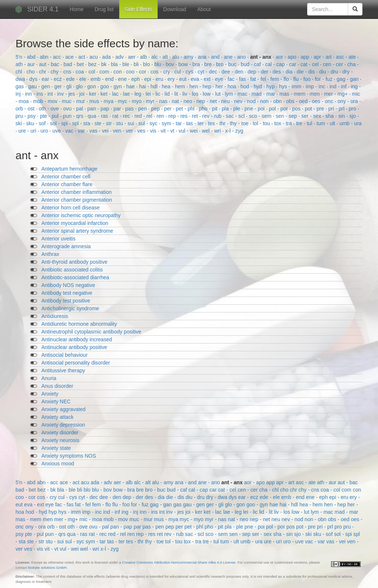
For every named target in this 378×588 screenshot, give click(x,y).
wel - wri (212, 131)
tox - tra (284, 123)
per (168, 109)
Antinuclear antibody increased (77, 339)
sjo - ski (304, 534)
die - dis (307, 72)
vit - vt (168, 131)
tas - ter (195, 123)
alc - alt (160, 57)
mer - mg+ (337, 94)
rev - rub (213, 116)
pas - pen (137, 109)
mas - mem (293, 94)
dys (34, 79)
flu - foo (303, 79)
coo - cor (137, 72)
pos (297, 109)
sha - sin (336, 116)
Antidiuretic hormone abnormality (79, 324)
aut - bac (50, 64)
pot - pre (315, 109)
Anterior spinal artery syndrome (77, 231)
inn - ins (35, 94)
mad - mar (264, 94)
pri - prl (337, 109)
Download (175, 9)
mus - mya (102, 101)
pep (156, 109)
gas (20, 86)
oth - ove (49, 109)
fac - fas (237, 79)
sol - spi (59, 123)
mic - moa (91, 519)
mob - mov (46, 101)
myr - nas (157, 101)
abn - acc (51, 57)
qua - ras (98, 116)
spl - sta (82, 123)
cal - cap (276, 64)
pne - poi (255, 109)
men (315, 94)
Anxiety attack (57, 417)
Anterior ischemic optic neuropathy (81, 215)
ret (196, 116)
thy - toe (240, 123)
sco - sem (261, 116)
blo (147, 64)
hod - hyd (252, 86)
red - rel (144, 116)
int (51, 94)
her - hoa (227, 86)
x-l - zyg (234, 131)
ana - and (209, 57)
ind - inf (339, 86)
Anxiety (50, 394)
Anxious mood (58, 464)
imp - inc (316, 86)
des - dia (283, 72)
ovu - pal (74, 109)
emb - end (103, 79)
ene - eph (130, 79)
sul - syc (149, 123)
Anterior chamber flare (67, 184)
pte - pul (50, 116)
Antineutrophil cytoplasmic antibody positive (91, 332)
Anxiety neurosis (60, 440)
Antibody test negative (67, 293)
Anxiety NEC (56, 401)
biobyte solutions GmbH (47, 568)
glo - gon (86, 86)
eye (220, 79)
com (105, 72)
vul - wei (189, 131)
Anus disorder (57, 386)
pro (353, 109)
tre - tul (305, 123)
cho (31, 72)
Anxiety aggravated (63, 409)
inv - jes (67, 94)
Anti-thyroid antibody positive (74, 262)
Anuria (49, 378)
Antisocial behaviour (64, 355)
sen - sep (287, 116)
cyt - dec (208, 72)
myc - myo (130, 101)
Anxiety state (56, 448)
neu (226, 101)
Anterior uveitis (59, 239)
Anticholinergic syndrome (70, 308)
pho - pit (209, 109)
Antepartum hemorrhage (69, 169)
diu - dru (329, 72)
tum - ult (326, 123)
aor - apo (287, 57)
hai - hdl (149, 86)
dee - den (233, 72)
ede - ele (77, 79)
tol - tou (262, 123)
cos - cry (161, 72)
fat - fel (259, 79)
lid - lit (172, 94)
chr (43, 72)
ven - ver (124, 131)
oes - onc (323, 101)
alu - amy (183, 57)
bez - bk (98, 64)
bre (209, 64)
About (204, 9)
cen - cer (334, 64)
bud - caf (251, 64)
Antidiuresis (55, 316)
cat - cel (310, 64)
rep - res (179, 116)
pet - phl (186, 109)
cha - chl (270, 490)
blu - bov (165, 64)
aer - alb (138, 57)
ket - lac (110, 94)
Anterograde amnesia (66, 246)
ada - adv (114, 57)
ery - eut (178, 79)
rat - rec (122, 116)
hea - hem (174, 86)
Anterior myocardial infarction (75, 223)
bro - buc (227, 64)
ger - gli (64, 86)
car (293, 64)
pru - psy (26, 116)
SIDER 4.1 (43, 9)
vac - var (76, 131)
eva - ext (202, 79)
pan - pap (99, 109)
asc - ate (347, 57)
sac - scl (236, 116)
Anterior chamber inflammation (77, 192)
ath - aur (26, 64)
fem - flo (280, 79)
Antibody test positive (66, 301)
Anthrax (50, 254)
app (305, 57)
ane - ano (236, 57)
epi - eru (154, 79)
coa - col (86, 72)
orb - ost (26, 109)
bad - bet (74, 64)
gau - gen (40, 86)
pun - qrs (74, 116)
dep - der (259, 72)
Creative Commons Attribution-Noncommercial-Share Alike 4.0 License (179, 562)
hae (131, 86)
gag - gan (348, 79)
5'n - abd (26, 57)
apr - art (323, 57)
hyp (271, 86)
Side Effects (138, 9)
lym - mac (237, 94)
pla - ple (232, 109)
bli (137, 64)
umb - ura (351, 123)
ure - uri (28, 131)
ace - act (76, 57)
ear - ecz (52, 79)
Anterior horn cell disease (71, 208)
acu (94, 57)
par (118, 109)
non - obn (272, 101)
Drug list (104, 9)
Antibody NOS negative (68, 285)
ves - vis (147, 131)
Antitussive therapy (63, 370)
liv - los (191, 94)
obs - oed (298, 101)
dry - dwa (217, 497)
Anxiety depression (63, 425)
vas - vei (100, 131)
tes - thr (217, 123)
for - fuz (324, 79)
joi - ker (89, 94)
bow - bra (190, 64)
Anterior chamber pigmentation (77, 200)
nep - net (207, 101)
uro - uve (51, 131)
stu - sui (126, 123)
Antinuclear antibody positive (74, 347)
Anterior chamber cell (66, 177)
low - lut (212, 94)
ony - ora (348, 101)
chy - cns (62, 72)
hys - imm (291, 86)
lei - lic (154, 94)
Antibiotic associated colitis (72, 270)
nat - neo (183, 101)
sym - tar (172, 123)
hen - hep (201, 86)
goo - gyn (112, 86)
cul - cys (184, 72)
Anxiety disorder (60, 433)
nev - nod (245, 101)
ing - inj (130, 512)
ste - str (104, 123)
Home (77, 9)
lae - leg (133, 94)
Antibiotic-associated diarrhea (75, 277)
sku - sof (37, 123)
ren (161, 116)
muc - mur (74, 101)
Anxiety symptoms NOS (69, 456)
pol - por (279, 109)
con (118, 72)
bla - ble (121, 64)
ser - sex (312, 116)
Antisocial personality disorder (76, 363)
